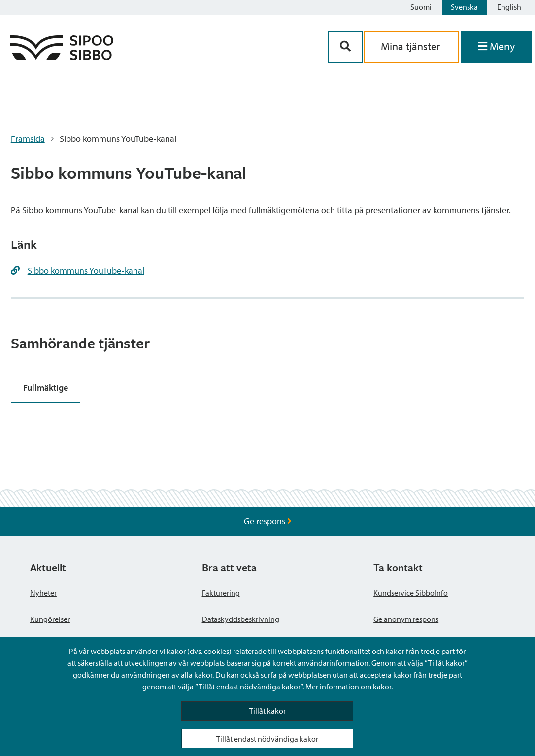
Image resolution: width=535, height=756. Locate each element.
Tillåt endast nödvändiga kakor (267, 739)
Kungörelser (50, 619)
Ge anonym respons (406, 619)
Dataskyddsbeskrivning (241, 619)
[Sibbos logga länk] (62, 57)
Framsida (28, 139)
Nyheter (43, 593)
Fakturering (221, 593)
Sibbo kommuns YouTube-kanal (86, 270)
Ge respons (268, 521)
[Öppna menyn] (496, 47)
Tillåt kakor (267, 711)
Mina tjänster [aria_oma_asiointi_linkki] (412, 46)
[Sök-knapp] (345, 47)
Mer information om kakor (348, 687)
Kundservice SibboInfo (411, 593)
